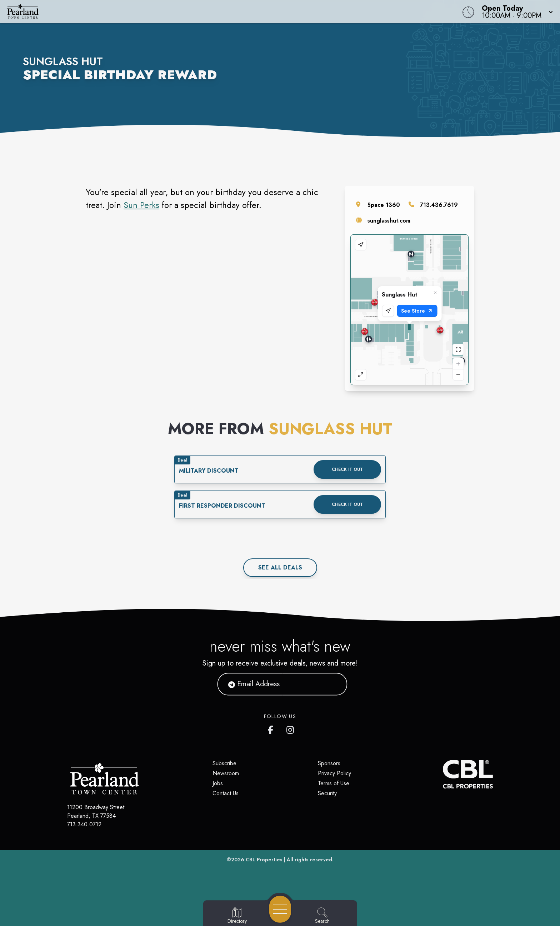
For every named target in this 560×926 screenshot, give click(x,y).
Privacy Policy (334, 773)
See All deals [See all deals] (280, 567)
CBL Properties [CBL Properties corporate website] (264, 860)
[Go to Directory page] (237, 916)
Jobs (218, 783)
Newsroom (226, 773)
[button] (515, 11)
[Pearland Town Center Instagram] (291, 728)
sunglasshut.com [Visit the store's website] (389, 221)
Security (327, 793)
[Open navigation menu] (280, 909)
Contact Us (226, 793)
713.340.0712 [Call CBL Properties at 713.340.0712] (84, 824)
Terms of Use (334, 783)
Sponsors (329, 763)
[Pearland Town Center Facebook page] (272, 728)
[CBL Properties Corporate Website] (443, 774)
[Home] (211, 11)
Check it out (347, 469)
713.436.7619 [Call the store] (439, 205)
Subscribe (224, 763)
